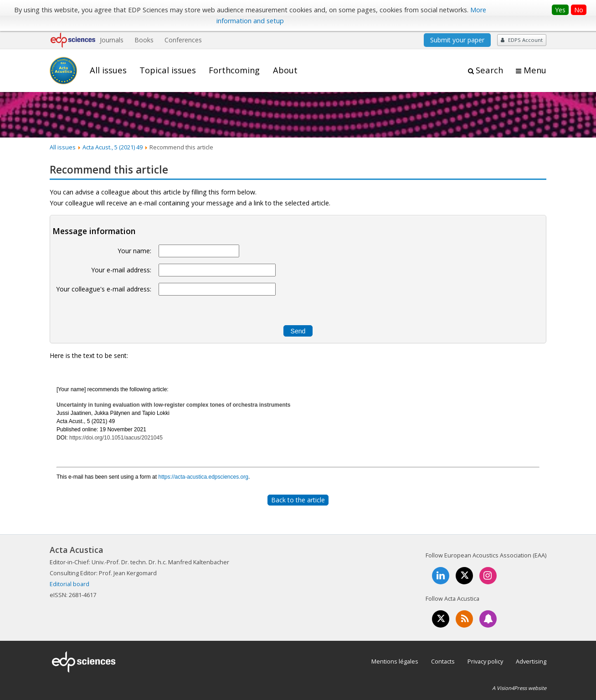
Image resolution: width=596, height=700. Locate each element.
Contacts (443, 661)
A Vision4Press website (519, 688)
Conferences (183, 40)
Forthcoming (234, 70)
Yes (560, 10)
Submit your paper (457, 40)
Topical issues (168, 70)
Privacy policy (485, 661)
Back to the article (298, 500)
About (285, 70)
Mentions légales (395, 661)
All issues (108, 70)
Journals (112, 40)
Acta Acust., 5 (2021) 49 (113, 147)
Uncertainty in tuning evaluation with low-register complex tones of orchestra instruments (173, 405)
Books (144, 40)
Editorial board (69, 584)
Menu (535, 70)
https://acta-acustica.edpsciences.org (203, 477)
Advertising (531, 661)
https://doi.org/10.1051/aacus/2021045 (116, 438)
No (579, 10)
